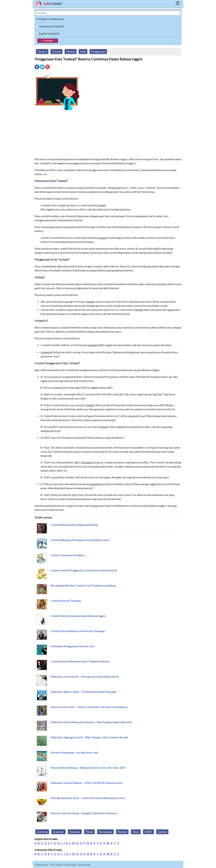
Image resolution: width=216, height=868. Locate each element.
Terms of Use (84, 864)
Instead (71, 52)
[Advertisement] (108, 133)
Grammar (58, 832)
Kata (83, 52)
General (42, 52)
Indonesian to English (52, 26)
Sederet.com (42, 864)
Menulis (122, 832)
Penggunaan (98, 52)
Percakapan (105, 832)
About (59, 864)
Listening (42, 832)
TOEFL (148, 832)
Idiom (136, 832)
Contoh (56, 52)
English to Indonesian (52, 19)
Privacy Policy (70, 864)
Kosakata (75, 832)
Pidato (89, 832)
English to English (49, 34)
